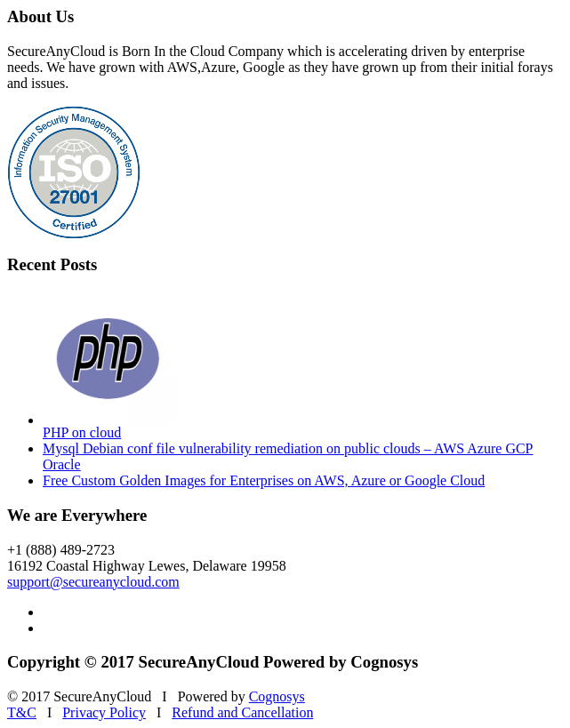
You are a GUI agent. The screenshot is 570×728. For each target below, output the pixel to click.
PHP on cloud (82, 432)
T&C (22, 712)
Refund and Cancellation (242, 712)
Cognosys (277, 696)
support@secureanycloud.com (93, 582)
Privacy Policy (104, 712)
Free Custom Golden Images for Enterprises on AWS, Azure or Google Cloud (264, 480)
